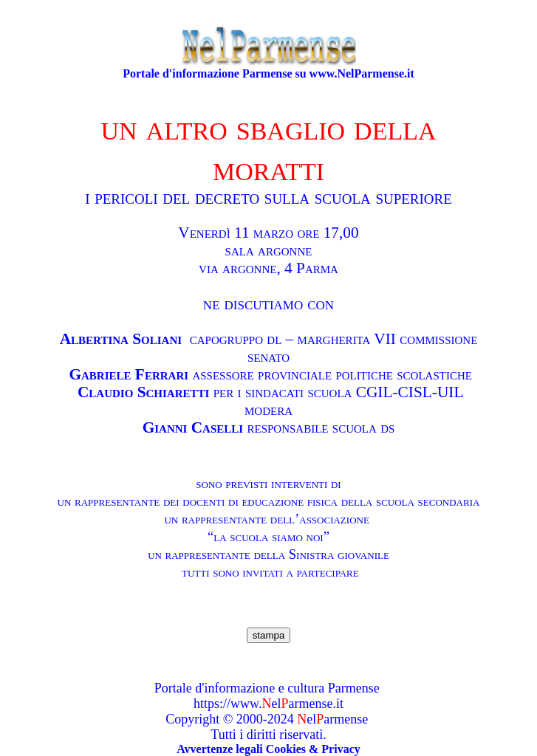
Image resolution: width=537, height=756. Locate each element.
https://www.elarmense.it (268, 704)
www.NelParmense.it (362, 73)
